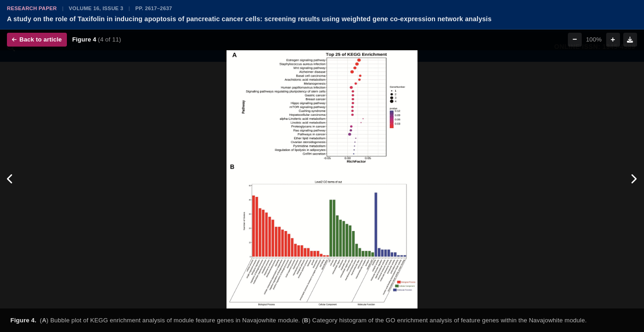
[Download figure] (630, 40)
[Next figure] (634, 179)
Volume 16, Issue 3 (96, 8)
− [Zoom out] (575, 39)
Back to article (37, 39)
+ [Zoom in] (613, 39)
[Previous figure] (10, 179)
